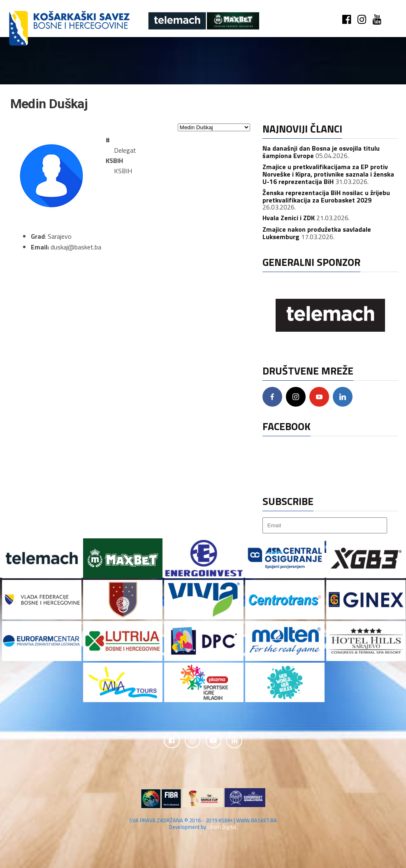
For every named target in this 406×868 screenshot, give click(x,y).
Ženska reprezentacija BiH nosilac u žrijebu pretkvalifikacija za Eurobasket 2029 (326, 196)
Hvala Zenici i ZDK (289, 218)
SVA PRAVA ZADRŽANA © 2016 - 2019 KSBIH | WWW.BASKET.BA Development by (203, 824)
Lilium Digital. (222, 827)
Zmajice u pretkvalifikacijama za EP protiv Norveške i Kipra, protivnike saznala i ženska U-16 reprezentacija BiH (328, 174)
